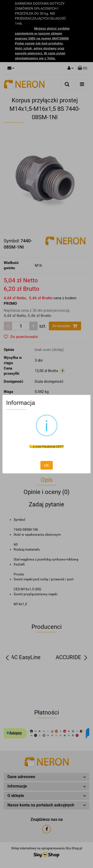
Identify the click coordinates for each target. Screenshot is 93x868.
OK (46, 465)
